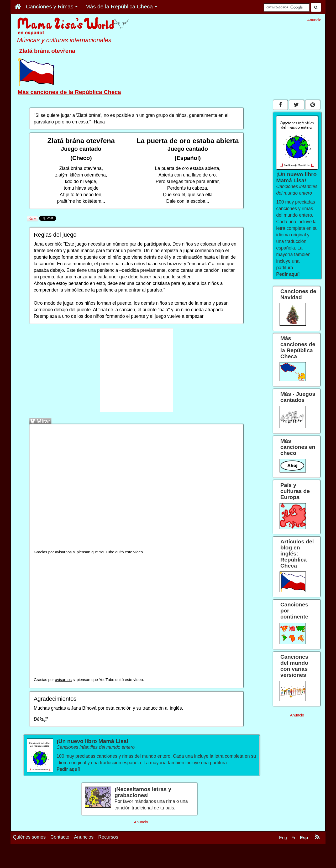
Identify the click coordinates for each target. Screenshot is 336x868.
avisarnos (63, 552)
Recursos (108, 837)
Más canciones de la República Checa (69, 92)
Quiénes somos (29, 837)
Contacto (60, 837)
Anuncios (84, 837)
